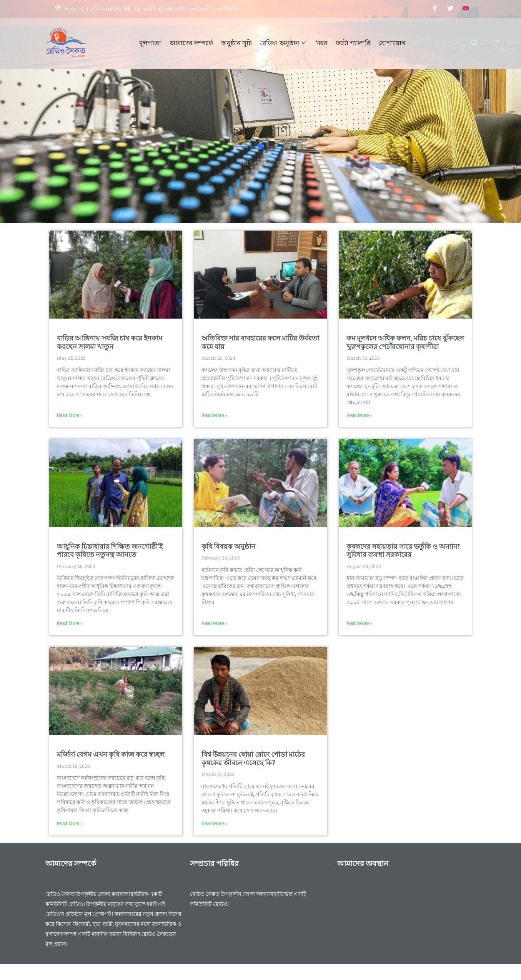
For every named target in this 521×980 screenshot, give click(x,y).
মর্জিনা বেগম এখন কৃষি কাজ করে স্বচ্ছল (111, 754)
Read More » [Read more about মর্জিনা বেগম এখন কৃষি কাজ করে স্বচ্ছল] (70, 824)
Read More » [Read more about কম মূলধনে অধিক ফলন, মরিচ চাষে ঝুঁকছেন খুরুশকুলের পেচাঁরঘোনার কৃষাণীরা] (359, 415)
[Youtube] (466, 9)
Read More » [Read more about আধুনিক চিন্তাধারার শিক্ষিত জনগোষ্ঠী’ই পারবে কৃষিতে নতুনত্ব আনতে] (70, 623)
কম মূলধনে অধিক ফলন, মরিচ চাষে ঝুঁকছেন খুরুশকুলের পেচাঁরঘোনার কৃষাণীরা (405, 342)
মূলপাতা (152, 43)
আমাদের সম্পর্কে (192, 43)
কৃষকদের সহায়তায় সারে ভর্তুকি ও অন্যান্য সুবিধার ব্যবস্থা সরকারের (403, 551)
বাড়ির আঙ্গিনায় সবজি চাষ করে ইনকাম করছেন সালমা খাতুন (110, 342)
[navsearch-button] (474, 43)
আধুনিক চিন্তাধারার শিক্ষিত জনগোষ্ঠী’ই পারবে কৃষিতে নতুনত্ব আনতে (110, 551)
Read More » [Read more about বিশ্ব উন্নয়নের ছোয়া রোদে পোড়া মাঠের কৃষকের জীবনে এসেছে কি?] (214, 824)
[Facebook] (435, 9)
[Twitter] (450, 9)
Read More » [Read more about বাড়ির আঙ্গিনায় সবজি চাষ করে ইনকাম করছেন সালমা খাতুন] (70, 415)
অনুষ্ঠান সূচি (237, 43)
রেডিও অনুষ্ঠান (283, 43)
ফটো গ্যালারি (352, 43)
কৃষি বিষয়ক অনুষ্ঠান (228, 546)
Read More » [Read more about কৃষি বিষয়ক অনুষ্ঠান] (214, 623)
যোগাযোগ (390, 43)
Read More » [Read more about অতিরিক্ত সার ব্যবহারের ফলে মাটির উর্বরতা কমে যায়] (214, 415)
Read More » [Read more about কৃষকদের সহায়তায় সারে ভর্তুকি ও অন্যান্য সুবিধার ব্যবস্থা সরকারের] (359, 623)
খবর (321, 43)
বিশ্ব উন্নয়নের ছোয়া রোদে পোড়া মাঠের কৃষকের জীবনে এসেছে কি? (253, 758)
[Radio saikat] (406, 918)
